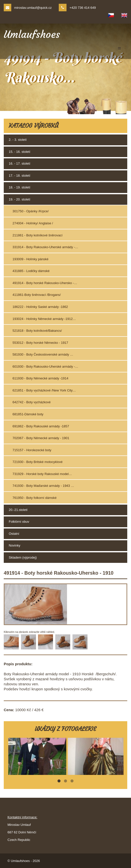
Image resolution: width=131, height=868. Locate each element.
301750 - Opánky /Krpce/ (31, 211)
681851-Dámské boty (28, 414)
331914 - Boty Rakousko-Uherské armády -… (45, 247)
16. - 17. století (19, 163)
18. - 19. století (19, 187)
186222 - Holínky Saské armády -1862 (40, 307)
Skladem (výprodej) (23, 557)
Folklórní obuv (19, 522)
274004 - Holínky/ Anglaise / (33, 223)
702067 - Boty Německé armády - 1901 (41, 438)
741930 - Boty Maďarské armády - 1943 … (43, 486)
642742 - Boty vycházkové (31, 402)
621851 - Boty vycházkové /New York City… (44, 390)
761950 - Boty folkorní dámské (34, 498)
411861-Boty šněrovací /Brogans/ (37, 295)
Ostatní (14, 534)
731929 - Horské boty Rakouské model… (42, 474)
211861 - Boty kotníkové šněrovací (37, 235)
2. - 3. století (18, 140)
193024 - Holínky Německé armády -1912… (44, 319)
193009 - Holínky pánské (30, 259)
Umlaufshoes (32, 34)
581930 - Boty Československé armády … (43, 354)
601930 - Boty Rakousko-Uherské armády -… (45, 366)
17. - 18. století (19, 176)
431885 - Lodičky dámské (31, 271)
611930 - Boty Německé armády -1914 (40, 378)
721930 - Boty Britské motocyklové (37, 462)
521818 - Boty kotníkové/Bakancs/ (37, 331)
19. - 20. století (19, 199)
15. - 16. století (19, 152)
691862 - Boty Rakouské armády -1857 (41, 426)
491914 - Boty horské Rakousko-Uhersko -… (45, 283)
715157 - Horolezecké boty (32, 450)
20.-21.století (18, 510)
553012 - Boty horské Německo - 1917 (40, 343)
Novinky (14, 545)
